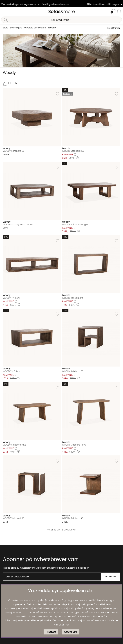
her (67, 625)
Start (5, 28)
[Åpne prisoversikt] (75, 155)
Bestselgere (16, 28)
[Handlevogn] (119, 12)
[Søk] (61, 20)
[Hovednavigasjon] (4, 12)
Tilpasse (51, 632)
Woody (52, 28)
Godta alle (71, 632)
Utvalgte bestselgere (35, 28)
